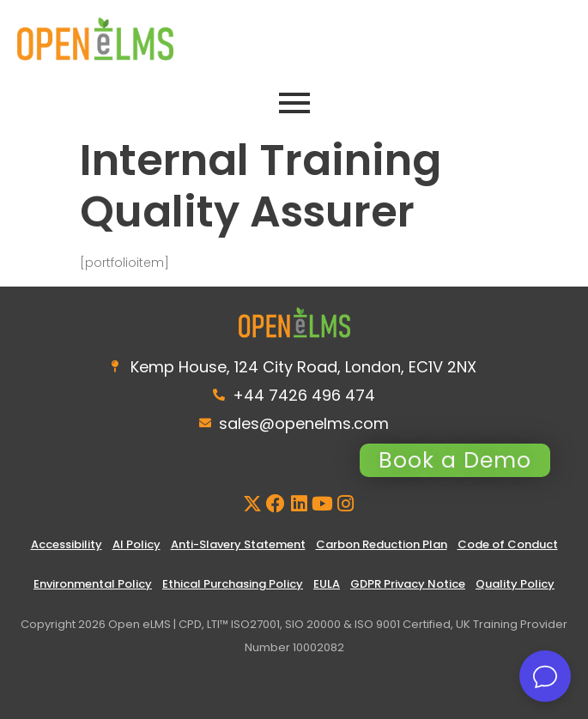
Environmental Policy (93, 584)
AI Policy (136, 544)
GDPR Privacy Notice (408, 584)
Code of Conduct (508, 544)
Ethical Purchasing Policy (233, 584)
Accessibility (67, 544)
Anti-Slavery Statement (238, 544)
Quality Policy (515, 584)
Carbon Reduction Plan (382, 544)
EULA (327, 584)
